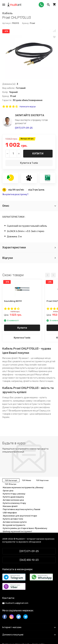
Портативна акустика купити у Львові (21, 509)
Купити (38, 153)
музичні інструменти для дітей (39, 361)
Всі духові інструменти (14, 525)
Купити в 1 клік (29, 163)
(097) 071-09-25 (24, 128)
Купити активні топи (13, 519)
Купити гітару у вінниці (14, 494)
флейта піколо (31, 381)
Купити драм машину (13, 497)
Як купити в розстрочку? (15, 194)
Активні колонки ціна (13, 500)
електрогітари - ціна (23, 414)
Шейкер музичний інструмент (17, 531)
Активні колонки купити (15, 522)
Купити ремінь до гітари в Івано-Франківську (25, 528)
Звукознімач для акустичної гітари (20, 516)
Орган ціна (8, 491)
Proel (32, 23)
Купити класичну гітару (14, 503)
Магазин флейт (10, 358)
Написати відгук (28, 107)
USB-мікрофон (10, 513)
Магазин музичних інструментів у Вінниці (23, 487)
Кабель (8, 13)
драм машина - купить (35, 398)
